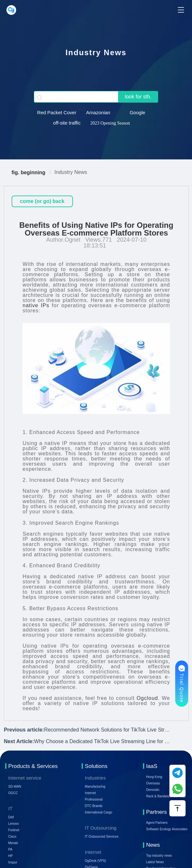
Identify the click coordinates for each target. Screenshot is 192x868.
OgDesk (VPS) (96, 861)
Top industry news (159, 856)
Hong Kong (154, 777)
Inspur (13, 862)
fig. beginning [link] (29, 172)
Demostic (153, 790)
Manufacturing (95, 787)
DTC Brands (94, 806)
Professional (94, 799)
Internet (90, 793)
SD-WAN (15, 787)
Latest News (155, 862)
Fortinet (14, 830)
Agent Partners (157, 823)
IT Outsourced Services (102, 837)
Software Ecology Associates (167, 829)
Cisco (12, 837)
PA (10, 849)
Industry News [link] (71, 172)
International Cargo (99, 812)
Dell (11, 817)
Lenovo (14, 824)
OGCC (13, 793)
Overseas (153, 783)
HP (11, 856)
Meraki (13, 843)
